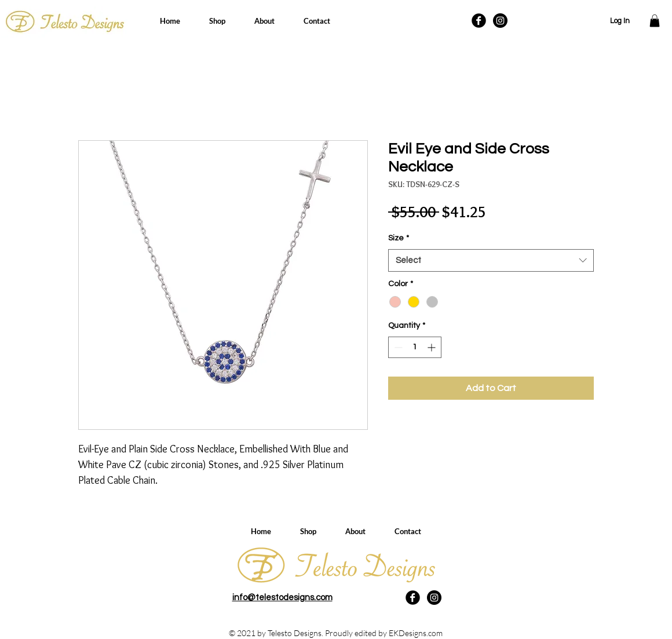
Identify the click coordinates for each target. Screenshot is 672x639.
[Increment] (432, 347)
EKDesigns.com (416, 633)
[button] (655, 21)
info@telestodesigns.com (282, 598)
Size (399, 238)
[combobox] (491, 260)
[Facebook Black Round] (479, 21)
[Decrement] (397, 347)
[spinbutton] (415, 347)
